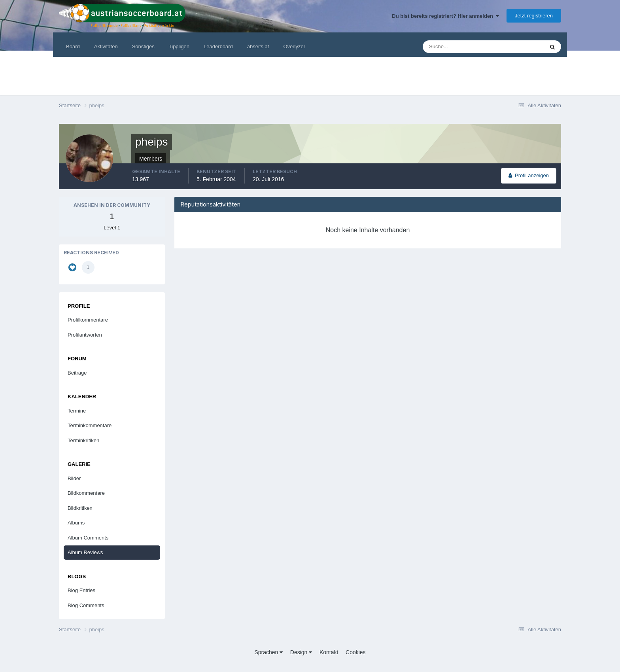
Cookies (356, 652)
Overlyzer (294, 46)
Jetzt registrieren (534, 16)
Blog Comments (86, 605)
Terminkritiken (83, 440)
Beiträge (77, 373)
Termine (77, 411)
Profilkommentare (88, 320)
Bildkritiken (80, 508)
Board (73, 46)
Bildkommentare (86, 493)
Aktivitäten (106, 46)
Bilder (74, 478)
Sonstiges (143, 46)
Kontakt (329, 652)
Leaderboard (218, 46)
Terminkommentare (90, 425)
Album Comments (88, 538)
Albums (76, 523)
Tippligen (179, 46)
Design (301, 652)
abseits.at (258, 46)
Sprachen (268, 652)
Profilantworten (85, 335)
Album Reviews (85, 552)
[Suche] (459, 47)
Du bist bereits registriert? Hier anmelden (445, 16)
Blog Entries (81, 590)
